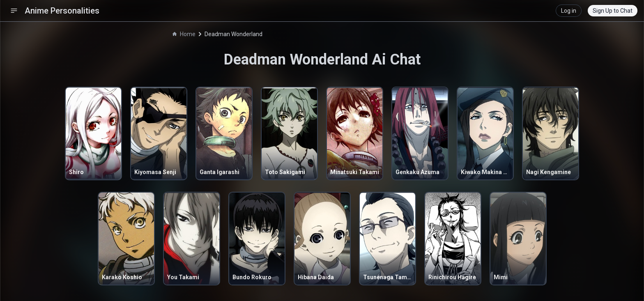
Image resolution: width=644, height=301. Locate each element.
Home (184, 34)
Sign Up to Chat (613, 11)
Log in (569, 11)
